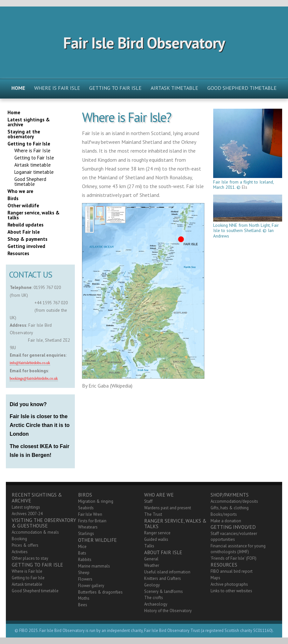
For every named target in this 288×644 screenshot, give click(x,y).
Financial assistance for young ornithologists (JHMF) (238, 549)
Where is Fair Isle (57, 88)
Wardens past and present (168, 508)
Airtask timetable (174, 88)
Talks (149, 546)
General (151, 559)
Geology (152, 585)
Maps (215, 578)
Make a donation (226, 521)
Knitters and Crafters (163, 578)
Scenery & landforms (164, 591)
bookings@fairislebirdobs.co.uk (34, 379)
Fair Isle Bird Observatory (144, 43)
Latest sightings (26, 507)
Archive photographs (229, 584)
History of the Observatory (168, 611)
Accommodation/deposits (234, 501)
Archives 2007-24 (27, 514)
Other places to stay (30, 558)
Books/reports (224, 514)
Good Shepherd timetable (242, 88)
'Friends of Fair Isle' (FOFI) (233, 558)
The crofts (154, 598)
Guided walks (156, 539)
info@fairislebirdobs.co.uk (30, 363)
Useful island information (167, 572)
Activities (20, 552)
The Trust (153, 514)
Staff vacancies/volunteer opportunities (234, 536)
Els (245, 187)
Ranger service (157, 533)
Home (18, 88)
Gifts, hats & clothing (230, 508)
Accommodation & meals (35, 532)
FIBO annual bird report (232, 571)
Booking (19, 539)
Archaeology (156, 604)
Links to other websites (231, 591)
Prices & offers (25, 545)
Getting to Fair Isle (115, 88)
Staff (148, 501)
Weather (152, 565)
